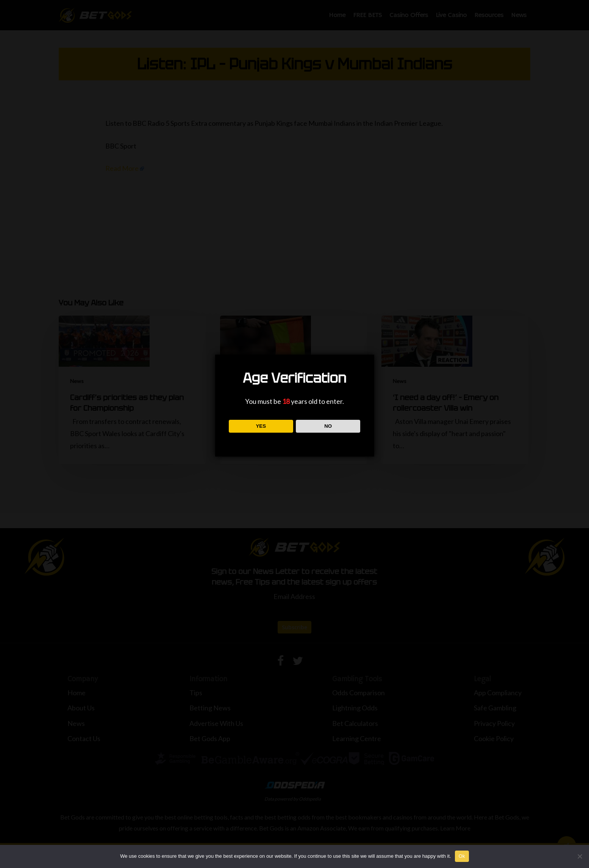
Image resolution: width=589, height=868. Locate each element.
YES (261, 426)
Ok (462, 856)
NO (328, 426)
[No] (580, 856)
